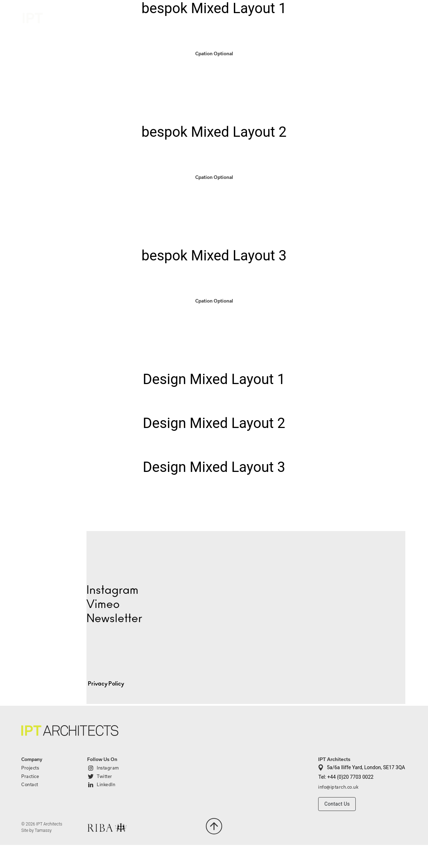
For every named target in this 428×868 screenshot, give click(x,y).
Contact (392, 18)
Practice (347, 17)
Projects (307, 17)
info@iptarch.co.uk (338, 787)
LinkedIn (106, 784)
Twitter (105, 776)
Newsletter (114, 619)
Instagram (108, 768)
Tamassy (43, 830)
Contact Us (337, 804)
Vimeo (103, 604)
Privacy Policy (106, 684)
